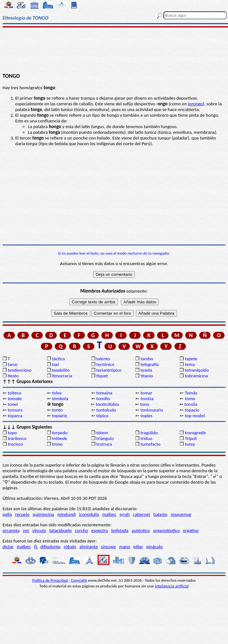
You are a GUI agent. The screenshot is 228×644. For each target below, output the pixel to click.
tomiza (147, 399)
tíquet (102, 376)
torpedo (60, 433)
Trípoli (191, 438)
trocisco (15, 444)
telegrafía (150, 364)
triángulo (105, 438)
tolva (57, 393)
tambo (147, 359)
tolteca (14, 393)
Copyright (79, 580)
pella (7, 514)
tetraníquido (197, 370)
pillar (138, 547)
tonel (13, 404)
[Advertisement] (114, 50)
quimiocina (43, 514)
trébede (60, 438)
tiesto (13, 376)
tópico (102, 416)
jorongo (195, 104)
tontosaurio (152, 410)
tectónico (105, 364)
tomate (15, 399)
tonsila (191, 404)
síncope (108, 547)
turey (190, 444)
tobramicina (196, 376)
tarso (13, 364)
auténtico (141, 530)
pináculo (155, 547)
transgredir (196, 433)
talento (103, 359)
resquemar (181, 514)
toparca (15, 416)
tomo (190, 399)
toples (146, 416)
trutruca (104, 444)
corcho (82, 530)
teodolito (61, 370)
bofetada (120, 530)
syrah (124, 514)
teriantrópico (109, 370)
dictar (8, 547)
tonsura (15, 410)
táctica (58, 359)
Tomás (191, 393)
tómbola (60, 399)
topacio (192, 410)
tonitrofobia (108, 404)
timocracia (62, 376)
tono (145, 404)
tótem (102, 433)
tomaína (104, 393)
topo (12, 433)
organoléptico (167, 530)
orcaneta (11, 530)
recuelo (22, 514)
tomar (146, 393)
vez (26, 530)
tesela (146, 370)
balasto (160, 514)
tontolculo (106, 410)
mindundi (66, 514)
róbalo (70, 547)
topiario (60, 416)
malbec (109, 514)
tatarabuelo (61, 530)
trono (57, 444)
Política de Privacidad (51, 580)
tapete (191, 359)
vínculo (39, 530)
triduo (146, 438)
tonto (57, 410)
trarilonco (17, 438)
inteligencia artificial (172, 586)
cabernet (142, 514)
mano (125, 547)
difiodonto (50, 547)
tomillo (103, 399)
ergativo (191, 530)
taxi (55, 364)
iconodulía (89, 514)
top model (195, 416)
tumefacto (151, 444)
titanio (147, 376)
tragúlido (149, 433)
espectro (100, 530)
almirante (89, 547)
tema (190, 364)
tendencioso (19, 370)
